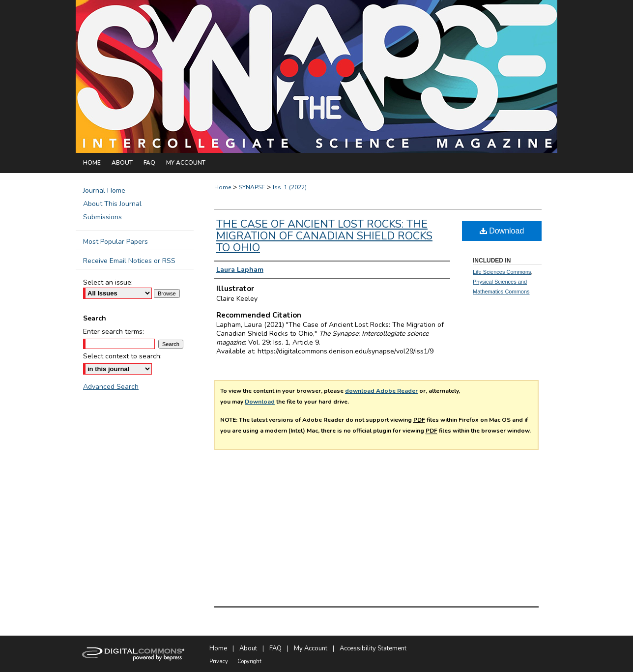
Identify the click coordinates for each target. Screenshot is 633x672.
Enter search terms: (114, 332)
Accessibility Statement (373, 648)
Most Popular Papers (115, 242)
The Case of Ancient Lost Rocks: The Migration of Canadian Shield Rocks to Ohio (324, 236)
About (248, 648)
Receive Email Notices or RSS (129, 261)
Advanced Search (111, 387)
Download (260, 402)
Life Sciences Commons (502, 272)
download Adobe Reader (381, 391)
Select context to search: (122, 356)
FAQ (275, 648)
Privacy (219, 661)
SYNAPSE (252, 187)
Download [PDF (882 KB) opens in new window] (502, 231)
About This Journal (112, 204)
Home (223, 187)
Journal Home (104, 190)
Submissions (102, 217)
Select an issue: (108, 282)
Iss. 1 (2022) (290, 187)
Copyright (249, 661)
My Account (311, 648)
